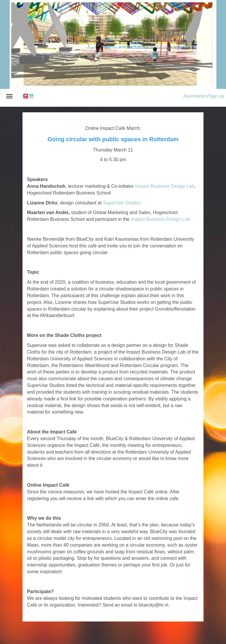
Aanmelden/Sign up (204, 96)
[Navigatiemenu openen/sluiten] (9, 96)
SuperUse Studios (122, 203)
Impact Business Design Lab (165, 186)
